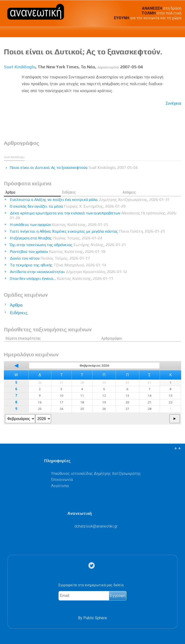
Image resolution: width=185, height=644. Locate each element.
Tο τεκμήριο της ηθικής (58, 265)
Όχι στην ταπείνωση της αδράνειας (68, 245)
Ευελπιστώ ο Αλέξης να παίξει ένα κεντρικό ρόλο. (90, 200)
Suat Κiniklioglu (20, 67)
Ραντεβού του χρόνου (58, 252)
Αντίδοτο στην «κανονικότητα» (69, 272)
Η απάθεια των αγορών (59, 225)
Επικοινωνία (62, 480)
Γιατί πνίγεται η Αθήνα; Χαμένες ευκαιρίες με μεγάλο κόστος (87, 231)
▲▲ (178, 448)
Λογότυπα (60, 486)
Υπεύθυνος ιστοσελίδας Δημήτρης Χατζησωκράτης (96, 474)
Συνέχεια (173, 103)
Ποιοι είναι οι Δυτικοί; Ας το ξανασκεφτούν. (83, 52)
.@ (96, 526)
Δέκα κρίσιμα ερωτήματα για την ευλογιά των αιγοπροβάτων (94, 215)
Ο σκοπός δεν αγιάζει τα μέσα (68, 206)
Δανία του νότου (50, 258)
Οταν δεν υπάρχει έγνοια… (62, 278)
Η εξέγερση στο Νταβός (56, 238)
